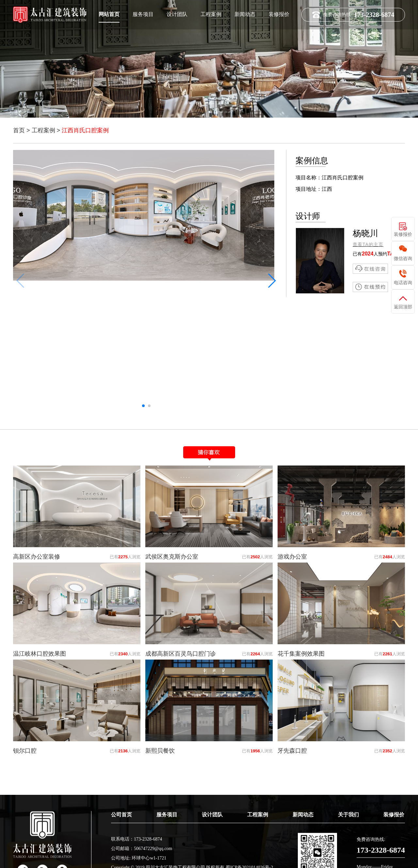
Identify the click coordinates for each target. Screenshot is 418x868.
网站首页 (109, 14)
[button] (272, 281)
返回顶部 (403, 307)
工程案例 (211, 14)
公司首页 (121, 851)
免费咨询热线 (353, 15)
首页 (19, 130)
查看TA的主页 (368, 244)
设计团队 (177, 14)
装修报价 (279, 14)
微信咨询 (403, 258)
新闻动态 (245, 14)
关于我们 (348, 851)
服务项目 (143, 14)
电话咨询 (403, 283)
